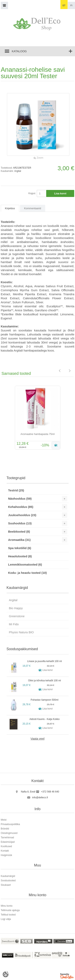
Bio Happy (16, 608)
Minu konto (7, 906)
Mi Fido (14, 624)
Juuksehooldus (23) (22, 515)
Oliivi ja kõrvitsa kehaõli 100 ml (44, 681)
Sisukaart (6, 885)
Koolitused (6, 846)
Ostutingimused (9, 833)
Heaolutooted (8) (20, 556)
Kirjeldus (10, 208)
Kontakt (5, 851)
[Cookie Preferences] (6, 974)
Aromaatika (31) (19, 540)
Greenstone (17, 616)
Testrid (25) (16, 490)
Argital (18, 171)
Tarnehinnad (7, 838)
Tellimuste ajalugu (10, 910)
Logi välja (6, 919)
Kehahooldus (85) (21, 507)
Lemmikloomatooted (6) (25, 564)
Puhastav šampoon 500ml (44, 700)
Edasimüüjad (8, 842)
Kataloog (19, 51)
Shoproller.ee (67, 977)
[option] (38, 418)
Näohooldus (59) (20, 499)
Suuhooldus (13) (20, 523)
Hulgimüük (6, 855)
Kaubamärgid (8, 876)
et (64, 5)
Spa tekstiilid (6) (20, 548)
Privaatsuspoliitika (10, 824)
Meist (4, 820)
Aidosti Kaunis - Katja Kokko (44, 719)
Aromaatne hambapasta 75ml (37, 434)
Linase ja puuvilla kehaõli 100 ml (44, 661)
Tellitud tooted (8, 915)
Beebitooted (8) (19, 532)
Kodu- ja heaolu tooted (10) (27, 573)
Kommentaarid (33, 208)
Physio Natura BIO (21, 632)
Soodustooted (8, 881)
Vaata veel (38, 739)
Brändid (5, 829)
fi (71, 5)
